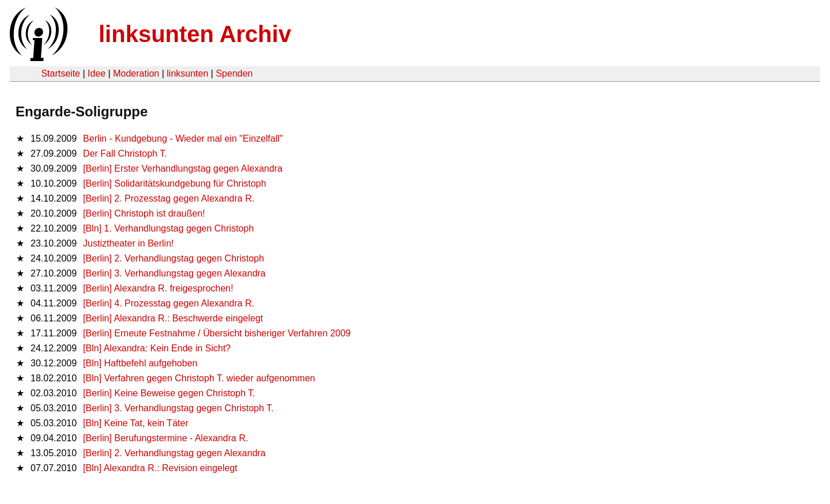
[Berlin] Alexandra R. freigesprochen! (158, 288)
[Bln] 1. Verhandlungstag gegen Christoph (168, 228)
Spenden (234, 73)
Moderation (136, 73)
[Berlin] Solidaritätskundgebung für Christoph (175, 183)
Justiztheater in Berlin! (128, 243)
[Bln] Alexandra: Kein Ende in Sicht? (157, 348)
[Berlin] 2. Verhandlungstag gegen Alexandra (174, 453)
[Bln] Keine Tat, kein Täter (136, 423)
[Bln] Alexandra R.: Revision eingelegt (160, 468)
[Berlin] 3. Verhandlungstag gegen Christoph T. (178, 408)
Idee (97, 73)
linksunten (187, 73)
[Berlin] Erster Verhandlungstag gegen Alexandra (183, 168)
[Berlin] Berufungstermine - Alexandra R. (165, 438)
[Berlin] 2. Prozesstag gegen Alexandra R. (169, 198)
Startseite (61, 73)
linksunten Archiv (195, 34)
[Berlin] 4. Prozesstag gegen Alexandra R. (169, 303)
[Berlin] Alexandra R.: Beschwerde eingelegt (173, 318)
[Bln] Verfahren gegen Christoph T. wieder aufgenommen (199, 378)
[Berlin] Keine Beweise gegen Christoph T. (169, 393)
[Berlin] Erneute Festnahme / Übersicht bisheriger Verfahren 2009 (217, 333)
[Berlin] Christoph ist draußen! (144, 213)
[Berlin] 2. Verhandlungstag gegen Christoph (173, 258)
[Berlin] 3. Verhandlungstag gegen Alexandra (174, 273)
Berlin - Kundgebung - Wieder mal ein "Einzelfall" (183, 139)
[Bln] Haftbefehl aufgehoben (140, 363)
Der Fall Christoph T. (125, 154)
